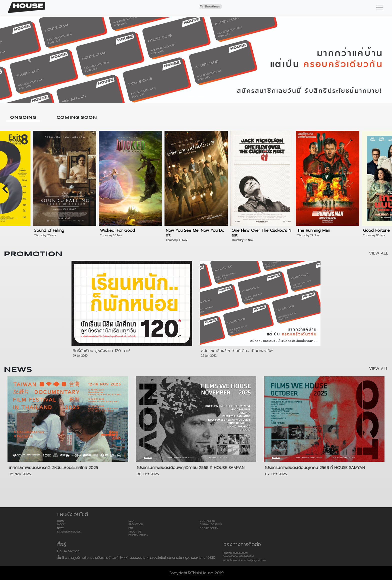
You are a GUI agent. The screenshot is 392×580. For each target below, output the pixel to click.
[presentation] (5, 189)
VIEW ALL (379, 253)
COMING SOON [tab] (77, 118)
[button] (29, 60)
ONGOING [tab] (23, 118)
